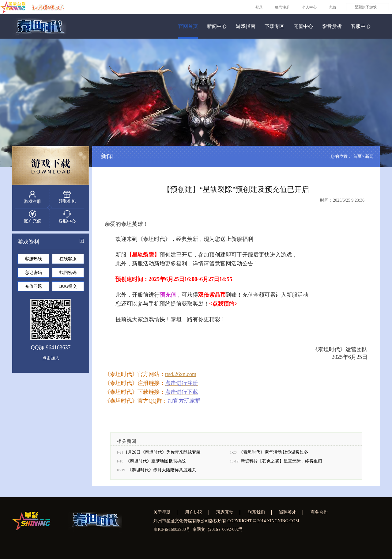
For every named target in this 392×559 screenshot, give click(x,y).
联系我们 (256, 512)
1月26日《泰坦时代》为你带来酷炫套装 (163, 454)
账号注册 (282, 7)
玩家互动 (225, 512)
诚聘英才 (288, 512)
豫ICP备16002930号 (172, 529)
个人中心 (309, 7)
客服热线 (33, 261)
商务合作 (319, 512)
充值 (333, 7)
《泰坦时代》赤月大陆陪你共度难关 (162, 472)
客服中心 (361, 26)
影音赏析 (332, 26)
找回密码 (68, 274)
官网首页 (188, 26)
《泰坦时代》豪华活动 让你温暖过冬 (274, 454)
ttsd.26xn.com (181, 376)
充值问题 (33, 288)
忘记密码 (33, 274)
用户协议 (194, 512)
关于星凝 (162, 512)
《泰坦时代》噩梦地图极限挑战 (156, 463)
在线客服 (68, 261)
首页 (357, 159)
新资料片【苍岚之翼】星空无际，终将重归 (281, 463)
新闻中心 (217, 26)
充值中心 (303, 26)
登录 (259, 7)
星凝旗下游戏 (366, 7)
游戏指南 (246, 26)
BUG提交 (68, 288)
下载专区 (274, 26)
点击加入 (51, 360)
